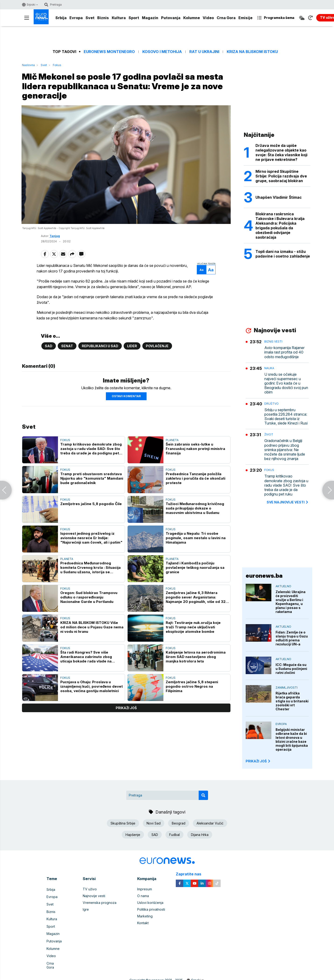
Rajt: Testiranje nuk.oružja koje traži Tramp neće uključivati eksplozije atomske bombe (193, 629)
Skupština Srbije (123, 823)
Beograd (179, 823)
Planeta (172, 442)
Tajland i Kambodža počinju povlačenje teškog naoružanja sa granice (195, 570)
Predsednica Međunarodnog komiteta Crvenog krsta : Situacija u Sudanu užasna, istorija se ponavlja (90, 570)
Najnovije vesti (94, 896)
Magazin (150, 18)
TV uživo (90, 889)
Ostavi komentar (126, 398)
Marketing (145, 916)
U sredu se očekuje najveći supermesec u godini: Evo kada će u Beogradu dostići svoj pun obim (286, 383)
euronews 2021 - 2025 (166, 969)
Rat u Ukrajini (204, 52)
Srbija (61, 18)
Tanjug (55, 238)
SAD (49, 348)
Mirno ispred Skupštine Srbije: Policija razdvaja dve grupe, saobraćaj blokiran (281, 176)
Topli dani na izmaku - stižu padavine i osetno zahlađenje (283, 254)
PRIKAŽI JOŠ (258, 761)
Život (269, 434)
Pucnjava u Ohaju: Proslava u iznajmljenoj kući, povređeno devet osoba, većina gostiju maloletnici (92, 689)
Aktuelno (283, 586)
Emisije (245, 18)
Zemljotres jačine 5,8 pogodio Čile (91, 506)
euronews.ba (264, 576)
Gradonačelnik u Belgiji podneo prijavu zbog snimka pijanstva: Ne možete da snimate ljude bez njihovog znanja (285, 450)
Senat (67, 348)
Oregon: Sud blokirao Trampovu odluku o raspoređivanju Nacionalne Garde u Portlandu (89, 600)
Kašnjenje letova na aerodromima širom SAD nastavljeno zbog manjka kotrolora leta (196, 659)
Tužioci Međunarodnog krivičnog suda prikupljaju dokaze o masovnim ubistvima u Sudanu (195, 511)
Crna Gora (226, 18)
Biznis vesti (273, 341)
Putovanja (171, 18)
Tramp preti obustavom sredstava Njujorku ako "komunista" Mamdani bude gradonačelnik (92, 481)
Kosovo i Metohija (162, 52)
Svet (90, 18)
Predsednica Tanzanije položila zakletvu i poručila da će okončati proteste (196, 481)
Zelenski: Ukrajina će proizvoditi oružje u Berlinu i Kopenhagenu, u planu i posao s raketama (291, 602)
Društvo (271, 404)
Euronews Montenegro (109, 52)
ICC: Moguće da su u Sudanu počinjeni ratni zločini (291, 669)
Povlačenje (157, 348)
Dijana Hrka (200, 835)
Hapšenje (133, 835)
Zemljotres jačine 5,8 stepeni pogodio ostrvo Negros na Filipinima (192, 689)
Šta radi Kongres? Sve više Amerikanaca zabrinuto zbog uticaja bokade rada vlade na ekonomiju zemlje (86, 659)
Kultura (119, 18)
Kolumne (192, 18)
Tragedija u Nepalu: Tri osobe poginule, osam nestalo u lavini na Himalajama (196, 540)
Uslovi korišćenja (150, 903)
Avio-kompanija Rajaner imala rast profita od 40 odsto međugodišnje (284, 352)
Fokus (57, 65)
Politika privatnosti (151, 909)
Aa (197, 272)
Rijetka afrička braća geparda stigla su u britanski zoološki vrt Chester (292, 701)
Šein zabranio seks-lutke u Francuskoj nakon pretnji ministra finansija (195, 451)
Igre (86, 909)
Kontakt (143, 923)
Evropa (76, 18)
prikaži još (126, 710)
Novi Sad (154, 823)
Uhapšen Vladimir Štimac (279, 197)
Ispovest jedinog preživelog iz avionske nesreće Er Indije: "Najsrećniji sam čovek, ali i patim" (91, 540)
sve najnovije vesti (288, 502)
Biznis (103, 18)
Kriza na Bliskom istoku (252, 52)
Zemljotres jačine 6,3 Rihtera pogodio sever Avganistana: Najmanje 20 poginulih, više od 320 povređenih (197, 600)
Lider (132, 348)
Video (208, 18)
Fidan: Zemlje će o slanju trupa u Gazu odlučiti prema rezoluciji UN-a (292, 638)
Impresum (145, 889)
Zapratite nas (191, 874)
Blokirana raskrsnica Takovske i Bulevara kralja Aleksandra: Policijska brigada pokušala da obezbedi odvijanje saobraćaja (280, 226)
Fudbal (174, 835)
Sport (134, 18)
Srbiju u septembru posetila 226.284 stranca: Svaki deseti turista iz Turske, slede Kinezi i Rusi (286, 417)
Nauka (269, 368)
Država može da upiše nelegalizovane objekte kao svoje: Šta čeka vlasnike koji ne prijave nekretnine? (281, 152)
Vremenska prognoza (100, 903)
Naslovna (28, 65)
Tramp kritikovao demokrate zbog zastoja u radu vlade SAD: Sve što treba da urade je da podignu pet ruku (91, 451)
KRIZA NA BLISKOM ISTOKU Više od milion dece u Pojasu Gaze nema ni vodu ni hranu (92, 629)
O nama (143, 896)
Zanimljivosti (287, 688)
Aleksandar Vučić (210, 823)
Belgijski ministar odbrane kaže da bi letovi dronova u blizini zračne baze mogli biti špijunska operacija (292, 739)
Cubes (189, 974)
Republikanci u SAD (100, 348)
